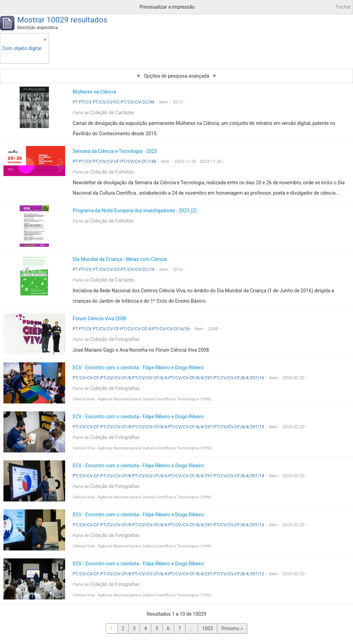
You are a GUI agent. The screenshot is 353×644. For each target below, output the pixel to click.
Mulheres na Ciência (94, 92)
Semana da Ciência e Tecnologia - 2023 (115, 151)
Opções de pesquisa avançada (176, 76)
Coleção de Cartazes (112, 113)
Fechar (344, 7)
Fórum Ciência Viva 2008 (99, 319)
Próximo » (232, 628)
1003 (207, 628)
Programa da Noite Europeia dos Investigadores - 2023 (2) (135, 211)
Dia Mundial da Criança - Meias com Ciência (120, 259)
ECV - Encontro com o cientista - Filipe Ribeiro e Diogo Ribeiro (138, 368)
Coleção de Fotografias (115, 339)
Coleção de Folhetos (112, 172)
